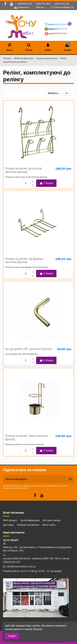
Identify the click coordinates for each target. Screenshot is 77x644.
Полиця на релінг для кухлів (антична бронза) (23, 170)
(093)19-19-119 (62, 4)
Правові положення (28, 525)
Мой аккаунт (10, 520)
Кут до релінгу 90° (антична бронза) (28, 349)
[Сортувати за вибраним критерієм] (54, 93)
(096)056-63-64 (25, 4)
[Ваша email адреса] (35, 479)
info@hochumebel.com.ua (21, 567)
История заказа (52, 520)
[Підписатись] (70, 479)
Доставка (8, 525)
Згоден (12, 636)
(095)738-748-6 (44, 4)
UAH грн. (41, 7)
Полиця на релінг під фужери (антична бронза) (24, 260)
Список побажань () (62, 7)
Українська (23, 7)
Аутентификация (30, 520)
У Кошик (46, 183)
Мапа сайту (49, 525)
